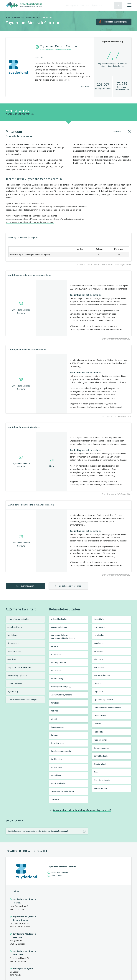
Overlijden (12, 659)
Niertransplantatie (102, 675)
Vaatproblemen (101, 788)
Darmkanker (56, 703)
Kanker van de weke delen (62, 791)
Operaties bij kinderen (104, 700)
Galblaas (54, 735)
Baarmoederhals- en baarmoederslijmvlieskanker (63, 637)
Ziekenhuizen (17, 18)
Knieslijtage (99, 619)
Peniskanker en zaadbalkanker (107, 708)
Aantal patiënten (15, 627)
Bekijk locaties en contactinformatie (56, 50)
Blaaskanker (56, 655)
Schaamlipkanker (101, 748)
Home (8, 18)
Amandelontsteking (59, 627)
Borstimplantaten (58, 663)
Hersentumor (56, 767)
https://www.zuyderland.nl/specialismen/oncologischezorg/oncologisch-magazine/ (45, 219)
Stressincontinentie (102, 780)
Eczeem (54, 719)
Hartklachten (56, 759)
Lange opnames (14, 651)
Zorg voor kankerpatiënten (19, 668)
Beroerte (55, 646)
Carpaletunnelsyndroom (61, 695)
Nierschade (99, 668)
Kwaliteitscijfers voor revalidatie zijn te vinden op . (38, 831)
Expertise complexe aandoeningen (22, 700)
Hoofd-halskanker (58, 784)
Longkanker (99, 635)
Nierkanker (99, 659)
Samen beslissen (15, 684)
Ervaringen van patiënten (18, 619)
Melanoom (98, 651)
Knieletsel (55, 800)
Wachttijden (12, 635)
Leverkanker (99, 627)
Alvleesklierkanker (59, 619)
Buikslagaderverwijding (61, 687)
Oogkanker (99, 692)
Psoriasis (98, 724)
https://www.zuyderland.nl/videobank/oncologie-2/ (30, 222)
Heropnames (13, 643)
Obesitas (98, 684)
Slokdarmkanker (101, 764)
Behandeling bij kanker (17, 675)
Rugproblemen (100, 740)
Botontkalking (57, 679)
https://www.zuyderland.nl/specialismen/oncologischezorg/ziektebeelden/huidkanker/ (46, 207)
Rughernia (98, 732)
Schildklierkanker (102, 756)
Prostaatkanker (101, 716)
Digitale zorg (13, 692)
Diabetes (54, 711)
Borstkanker (56, 671)
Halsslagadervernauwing (61, 751)
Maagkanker (99, 643)
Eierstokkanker (57, 727)
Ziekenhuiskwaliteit (33, 18)
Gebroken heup (57, 743)
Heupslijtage (56, 775)
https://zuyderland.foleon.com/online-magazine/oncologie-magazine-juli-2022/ (43, 210)
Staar (96, 772)
